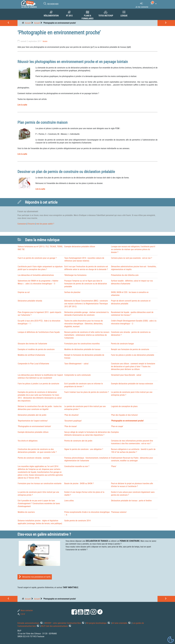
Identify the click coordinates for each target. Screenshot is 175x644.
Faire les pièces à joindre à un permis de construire (38, 384)
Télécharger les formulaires (75, 275)
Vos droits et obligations (28, 441)
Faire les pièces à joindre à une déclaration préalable (133, 355)
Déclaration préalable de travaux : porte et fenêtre (131, 501)
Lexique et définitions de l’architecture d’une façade (39, 332)
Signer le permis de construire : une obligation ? (84, 449)
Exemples (115, 432)
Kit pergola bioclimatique (97, 623)
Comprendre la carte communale (78, 375)
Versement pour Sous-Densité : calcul (126, 375)
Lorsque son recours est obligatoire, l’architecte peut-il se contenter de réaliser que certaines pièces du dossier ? (133, 249)
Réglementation (51, 14)
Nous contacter (25, 610)
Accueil (28, 23)
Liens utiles (69, 501)
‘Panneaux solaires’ (119, 512)
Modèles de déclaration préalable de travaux (82, 349)
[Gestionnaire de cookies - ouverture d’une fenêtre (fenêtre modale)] (171, 640)
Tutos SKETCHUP (106, 14)
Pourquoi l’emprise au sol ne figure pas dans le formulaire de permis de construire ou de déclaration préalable (86, 284)
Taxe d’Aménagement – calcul (76, 364)
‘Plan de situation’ (72, 415)
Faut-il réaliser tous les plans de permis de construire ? (87, 392)
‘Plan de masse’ (71, 426)
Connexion (22, 224)
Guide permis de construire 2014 (77, 521)
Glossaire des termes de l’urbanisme (32, 344)
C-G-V (21, 614)
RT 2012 (69, 14)
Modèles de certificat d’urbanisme (31, 355)
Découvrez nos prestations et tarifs (35, 577)
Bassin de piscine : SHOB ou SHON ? (79, 483)
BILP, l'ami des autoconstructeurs (55, 626)
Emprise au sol (24, 292)
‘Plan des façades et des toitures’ (124, 415)
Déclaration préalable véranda (30, 301)
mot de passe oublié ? (45, 224)
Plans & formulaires (88, 15)
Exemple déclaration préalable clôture (80, 247)
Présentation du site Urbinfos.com (125, 275)
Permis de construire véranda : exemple (34, 458)
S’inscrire (31, 224)
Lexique (124, 14)
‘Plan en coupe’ (117, 426)
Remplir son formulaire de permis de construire (130, 349)
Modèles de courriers (26, 512)
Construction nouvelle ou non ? (77, 466)
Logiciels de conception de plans (124, 406)
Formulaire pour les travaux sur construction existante (40, 483)
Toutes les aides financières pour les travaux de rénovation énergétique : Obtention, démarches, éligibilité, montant (84, 324)
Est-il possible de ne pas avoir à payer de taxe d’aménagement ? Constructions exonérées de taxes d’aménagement (39, 503)
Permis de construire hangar (122, 344)
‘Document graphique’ (73, 421)
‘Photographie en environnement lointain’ (34, 426)
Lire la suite (22, 105)
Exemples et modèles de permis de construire (36, 349)
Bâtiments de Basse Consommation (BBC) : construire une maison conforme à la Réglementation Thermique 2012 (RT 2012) (86, 304)
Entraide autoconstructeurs (29, 623)
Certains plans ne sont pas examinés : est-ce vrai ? (132, 258)
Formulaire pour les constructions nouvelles (82, 344)
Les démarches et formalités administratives (36, 275)
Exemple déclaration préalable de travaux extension (132, 384)
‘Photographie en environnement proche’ (127, 421)
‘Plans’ (114, 466)
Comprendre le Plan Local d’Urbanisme (33, 364)
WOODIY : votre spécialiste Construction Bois (63, 623)
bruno (45, 41)
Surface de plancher (72, 292)
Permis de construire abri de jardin (78, 441)
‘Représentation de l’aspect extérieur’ (33, 421)
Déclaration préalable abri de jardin (32, 415)
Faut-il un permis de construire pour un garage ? (37, 258)
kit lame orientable (120, 623)
